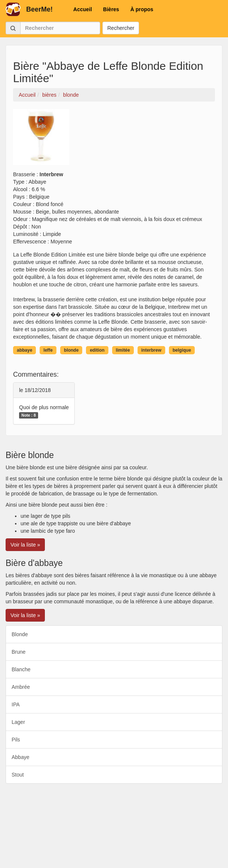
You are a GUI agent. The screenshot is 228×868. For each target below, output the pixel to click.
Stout (18, 775)
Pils (16, 740)
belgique (182, 350)
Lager (18, 722)
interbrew (151, 350)
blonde (71, 350)
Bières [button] (111, 9)
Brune (19, 652)
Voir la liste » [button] (25, 545)
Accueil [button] (83, 9)
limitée (123, 350)
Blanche (21, 669)
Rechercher (121, 28)
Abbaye (20, 757)
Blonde (20, 634)
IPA (16, 704)
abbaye (24, 350)
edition (97, 350)
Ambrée (21, 687)
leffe (48, 350)
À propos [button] (142, 9)
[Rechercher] (60, 28)
